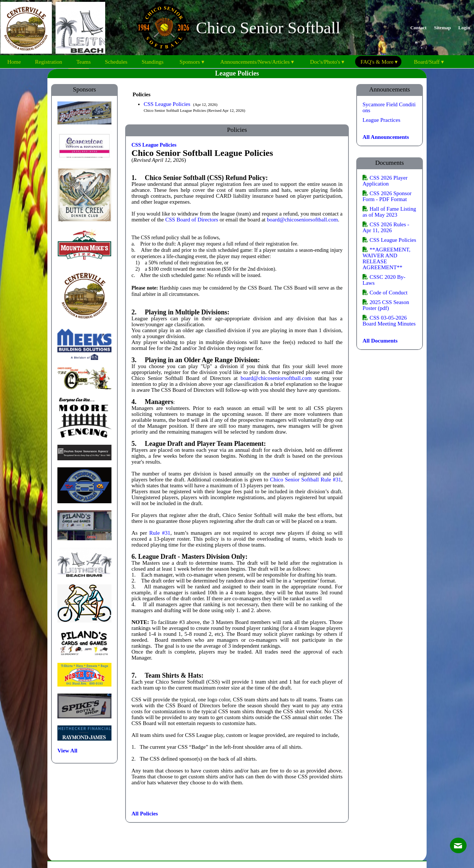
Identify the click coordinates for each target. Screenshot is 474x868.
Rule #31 (160, 533)
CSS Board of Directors (192, 220)
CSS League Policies (168, 104)
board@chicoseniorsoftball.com (303, 220)
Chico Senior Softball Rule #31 (306, 480)
